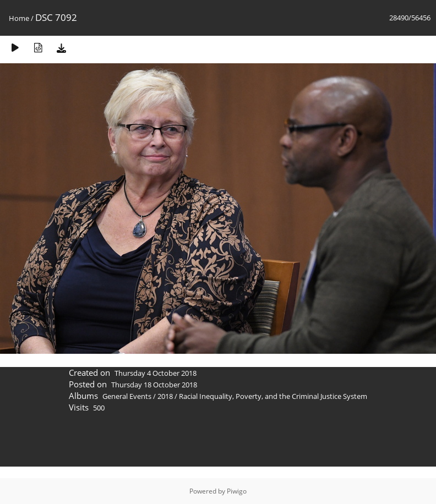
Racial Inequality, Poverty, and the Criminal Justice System (273, 396)
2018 (165, 396)
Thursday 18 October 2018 (154, 385)
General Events (127, 396)
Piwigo (237, 491)
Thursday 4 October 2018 (156, 373)
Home (19, 18)
